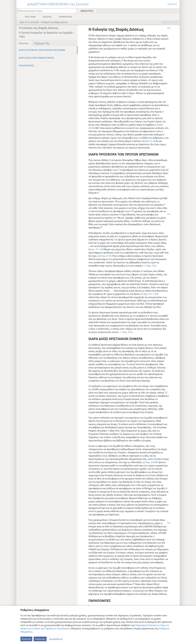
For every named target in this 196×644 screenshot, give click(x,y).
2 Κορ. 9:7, (147, 294)
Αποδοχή (26, 639)
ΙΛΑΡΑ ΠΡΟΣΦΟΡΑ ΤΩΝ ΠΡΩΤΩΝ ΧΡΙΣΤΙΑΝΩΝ (42, 50)
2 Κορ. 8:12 (105, 256)
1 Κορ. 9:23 (127, 332)
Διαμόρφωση (56, 639)
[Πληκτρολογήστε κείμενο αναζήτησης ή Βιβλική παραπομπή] (46, 11)
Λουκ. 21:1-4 (95, 249)
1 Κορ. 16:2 (151, 266)
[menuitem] (177, 11)
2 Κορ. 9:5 (149, 462)
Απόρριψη (40, 639)
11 (154, 294)
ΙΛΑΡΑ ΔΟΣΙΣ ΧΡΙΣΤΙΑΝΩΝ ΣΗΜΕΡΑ (36, 58)
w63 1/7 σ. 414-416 (28, 22)
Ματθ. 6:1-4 (149, 141)
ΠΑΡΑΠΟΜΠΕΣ (26, 66)
